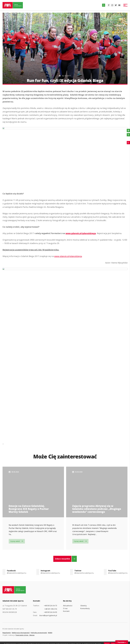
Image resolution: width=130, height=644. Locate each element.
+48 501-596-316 (51, 609)
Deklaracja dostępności (21, 633)
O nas (65, 608)
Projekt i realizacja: (18, 635)
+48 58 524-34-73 (50, 606)
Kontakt (66, 611)
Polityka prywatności (39, 633)
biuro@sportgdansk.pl (48, 615)
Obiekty (84, 606)
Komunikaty (85, 608)
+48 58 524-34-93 (50, 612)
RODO (50, 633)
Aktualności (68, 606)
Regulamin (7, 633)
